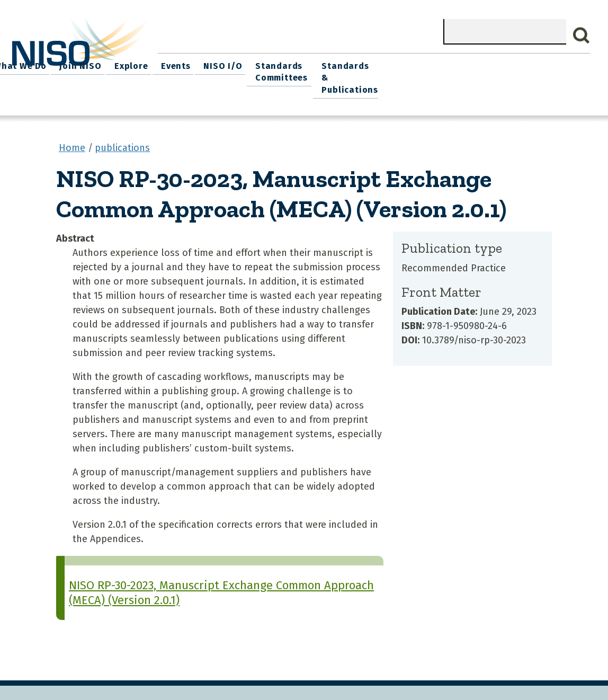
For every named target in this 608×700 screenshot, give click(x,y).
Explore (330, 64)
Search (582, 36)
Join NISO (281, 64)
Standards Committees (472, 70)
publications (122, 132)
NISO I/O (415, 64)
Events (371, 64)
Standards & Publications (548, 70)
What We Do (224, 64)
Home (175, 64)
